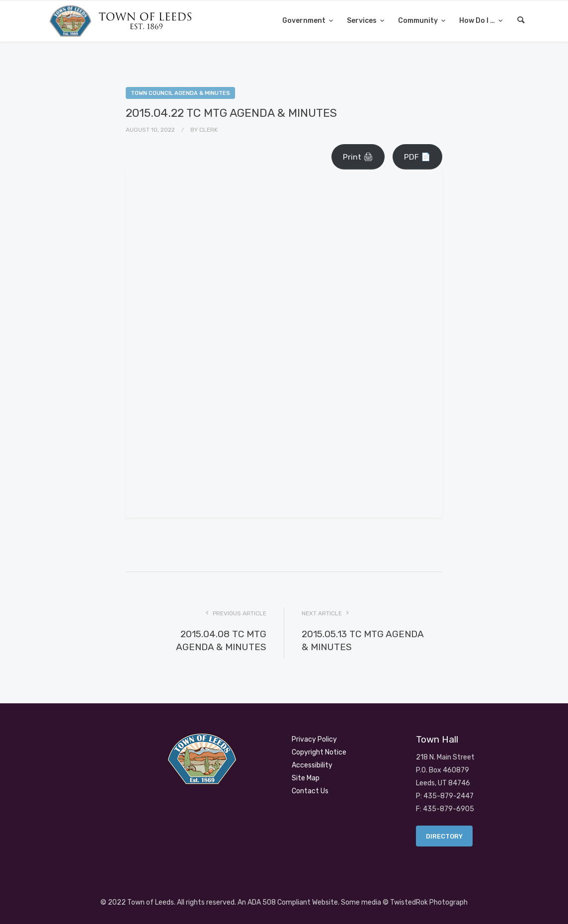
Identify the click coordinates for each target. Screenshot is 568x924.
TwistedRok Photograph (429, 902)
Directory (444, 836)
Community (419, 21)
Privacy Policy (314, 739)
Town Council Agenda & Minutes (180, 93)
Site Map (306, 778)
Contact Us (310, 791)
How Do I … (478, 21)
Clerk (208, 130)
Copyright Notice (319, 752)
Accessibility (312, 765)
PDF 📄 (417, 157)
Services (363, 21)
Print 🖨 (358, 157)
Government (305, 21)
